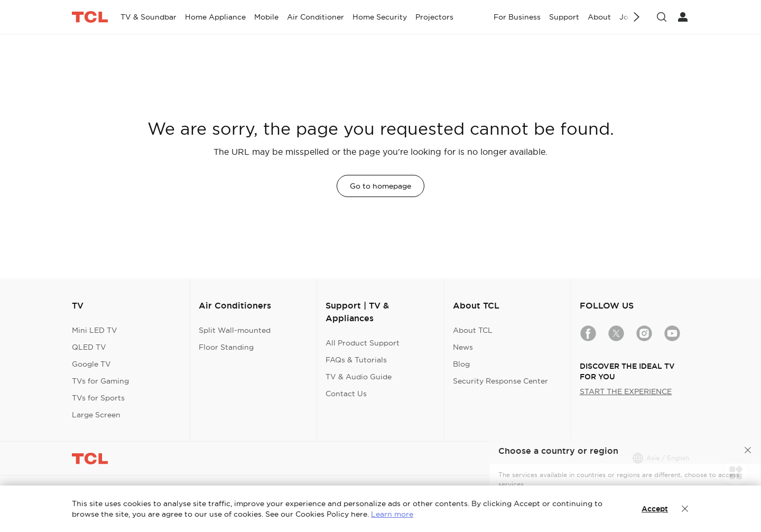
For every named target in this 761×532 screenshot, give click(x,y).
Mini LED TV (95, 330)
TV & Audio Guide (359, 377)
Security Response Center (500, 381)
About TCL (473, 330)
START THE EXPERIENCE (626, 391)
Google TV (91, 364)
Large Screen (96, 415)
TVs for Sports (98, 398)
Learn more (392, 514)
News (463, 347)
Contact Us (346, 394)
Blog (461, 364)
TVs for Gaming (100, 381)
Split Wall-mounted (235, 330)
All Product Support (363, 343)
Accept (655, 509)
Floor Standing (226, 347)
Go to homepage (380, 186)
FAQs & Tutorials (356, 360)
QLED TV (89, 347)
